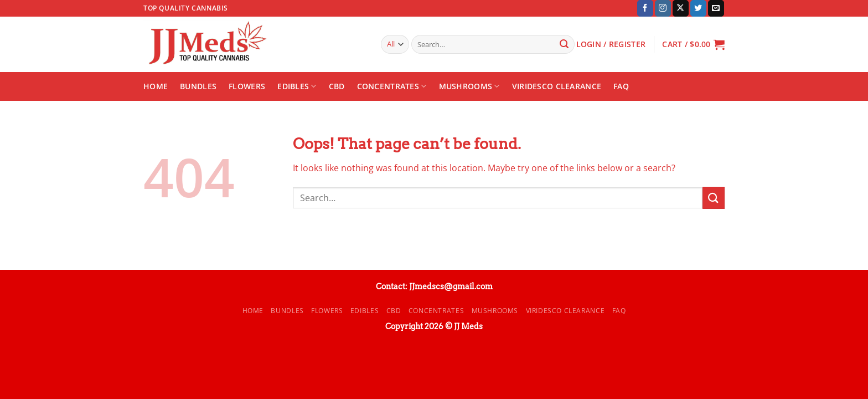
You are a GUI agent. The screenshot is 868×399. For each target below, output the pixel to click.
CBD (337, 86)
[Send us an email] (716, 8)
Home (156, 86)
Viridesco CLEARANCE (557, 86)
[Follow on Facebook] (645, 8)
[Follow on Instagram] (663, 8)
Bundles (198, 86)
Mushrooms (469, 86)
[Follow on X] (681, 8)
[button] (693, 44)
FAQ (621, 86)
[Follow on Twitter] (698, 8)
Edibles (297, 86)
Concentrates (392, 86)
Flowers (247, 86)
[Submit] (564, 44)
